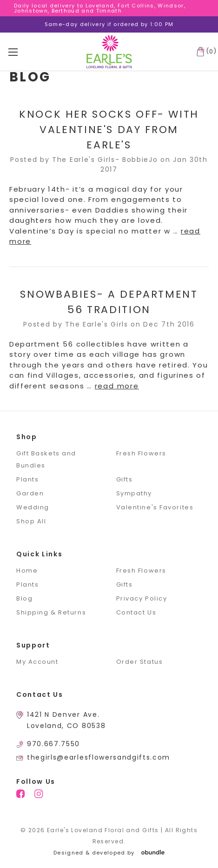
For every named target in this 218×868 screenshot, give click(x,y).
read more (117, 386)
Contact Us (136, 612)
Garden (30, 493)
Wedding (33, 507)
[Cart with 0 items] (205, 52)
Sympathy (134, 493)
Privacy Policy (142, 598)
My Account (37, 662)
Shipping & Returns (51, 612)
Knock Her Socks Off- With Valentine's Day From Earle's (109, 130)
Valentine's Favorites (155, 507)
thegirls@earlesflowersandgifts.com (99, 757)
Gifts (125, 479)
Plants (27, 479)
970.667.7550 (53, 744)
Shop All (31, 521)
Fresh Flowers (141, 453)
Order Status (140, 662)
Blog (24, 598)
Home (27, 571)
